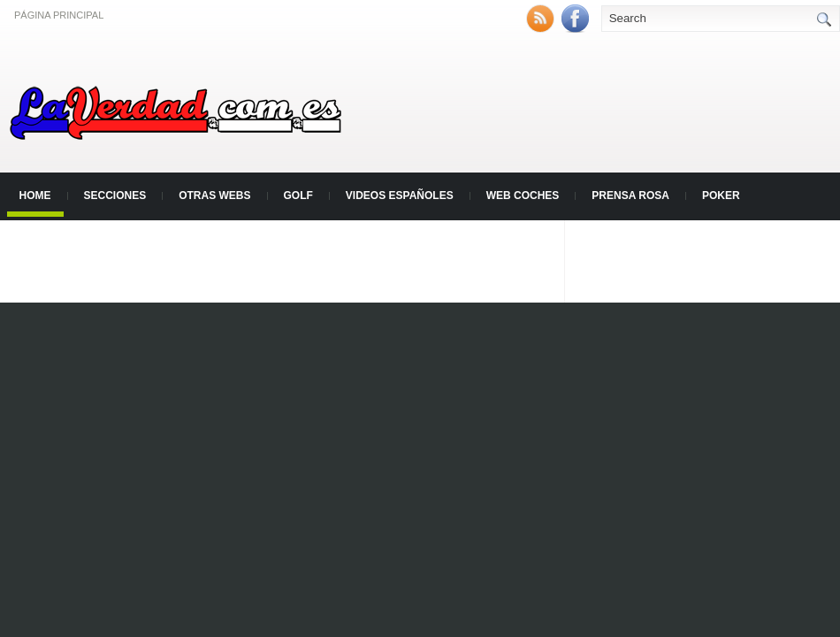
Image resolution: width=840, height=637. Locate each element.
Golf (298, 196)
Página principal (59, 15)
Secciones (115, 196)
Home (35, 196)
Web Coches (523, 196)
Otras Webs (214, 196)
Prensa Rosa (630, 196)
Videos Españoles (400, 196)
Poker (721, 196)
